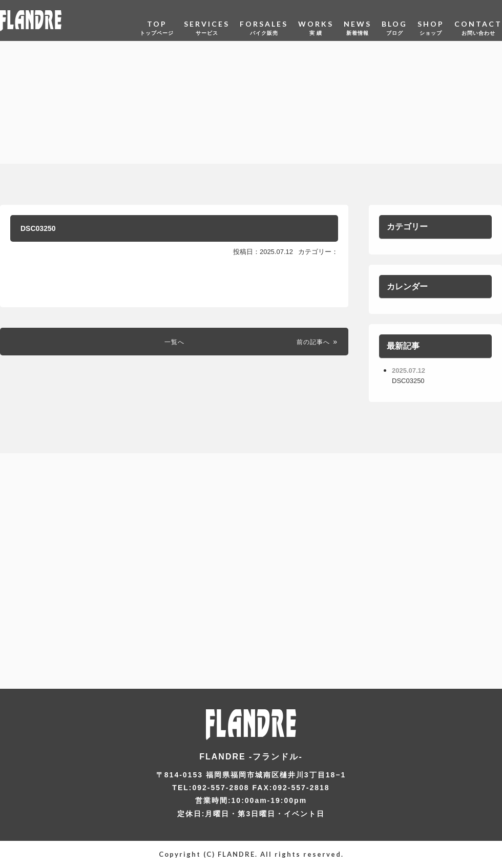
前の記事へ (309, 347)
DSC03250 (48, 231)
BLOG (394, 20)
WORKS (316, 20)
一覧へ (174, 347)
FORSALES (264, 20)
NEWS (358, 20)
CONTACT (478, 20)
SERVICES (207, 20)
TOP (157, 20)
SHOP (431, 20)
